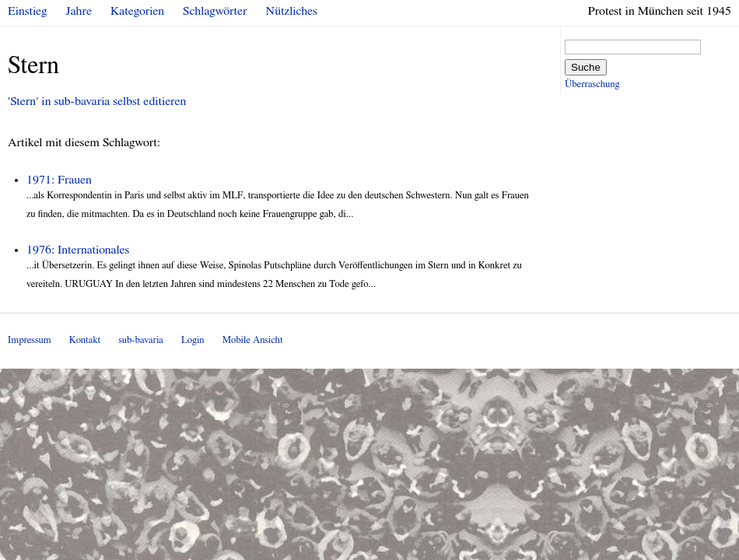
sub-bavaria (140, 340)
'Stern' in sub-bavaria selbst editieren (97, 101)
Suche (586, 67)
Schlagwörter (215, 11)
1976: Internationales (78, 250)
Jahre (79, 11)
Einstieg (28, 11)
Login (193, 340)
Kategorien (137, 11)
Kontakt (85, 340)
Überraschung (592, 84)
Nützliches (292, 11)
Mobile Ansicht (253, 340)
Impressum (30, 340)
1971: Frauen (59, 180)
